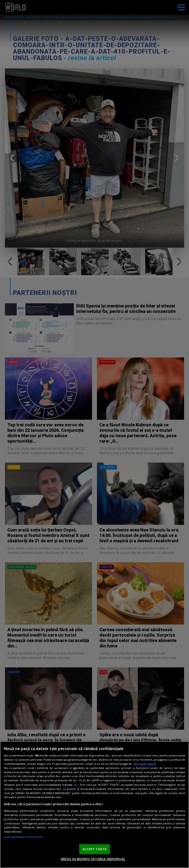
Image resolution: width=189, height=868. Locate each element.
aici (76, 785)
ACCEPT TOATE (94, 849)
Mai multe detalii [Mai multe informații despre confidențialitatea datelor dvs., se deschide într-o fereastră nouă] (145, 764)
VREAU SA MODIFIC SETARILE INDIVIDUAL (93, 859)
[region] (94, 805)
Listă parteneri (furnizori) (23, 837)
